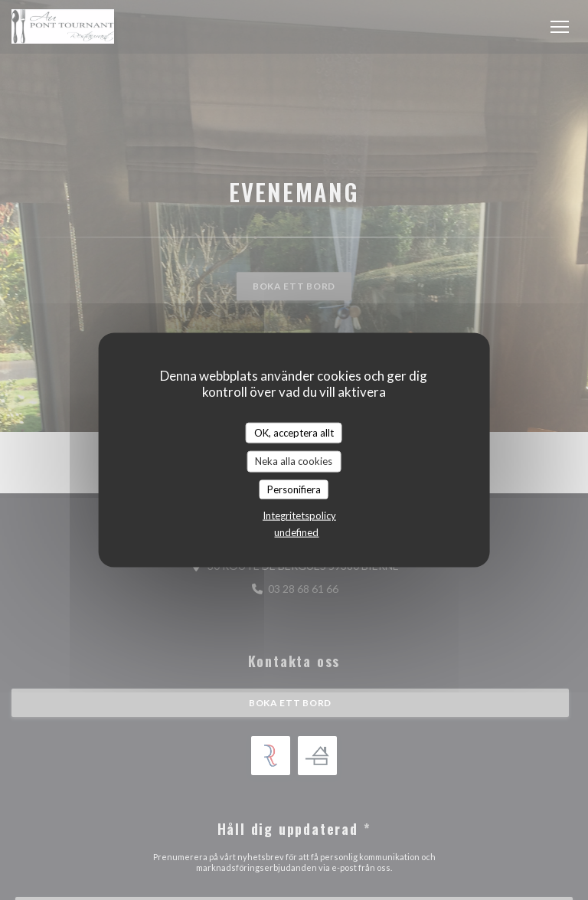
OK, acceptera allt (294, 432)
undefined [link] (296, 532)
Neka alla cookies (294, 461)
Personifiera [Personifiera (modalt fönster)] (294, 489)
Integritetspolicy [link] (299, 515)
